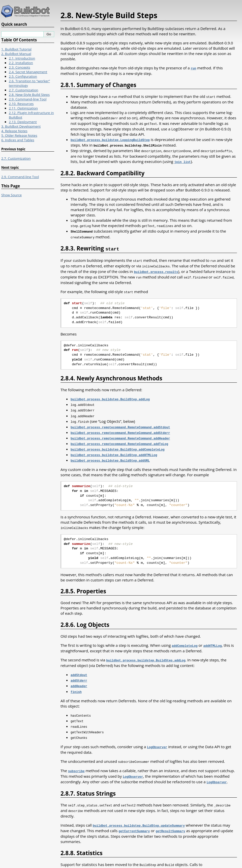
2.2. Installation (21, 63)
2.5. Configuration (23, 76)
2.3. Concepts (20, 67)
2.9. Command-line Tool (28, 99)
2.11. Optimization (23, 108)
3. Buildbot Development (21, 126)
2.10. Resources (21, 104)
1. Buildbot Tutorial (16, 49)
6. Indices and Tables (18, 140)
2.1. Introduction (22, 58)
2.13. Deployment (23, 122)
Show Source (11, 195)
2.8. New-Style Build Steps (29, 95)
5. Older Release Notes (19, 135)
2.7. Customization (24, 90)
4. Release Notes (14, 131)
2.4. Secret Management (28, 72)
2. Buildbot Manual (16, 54)
